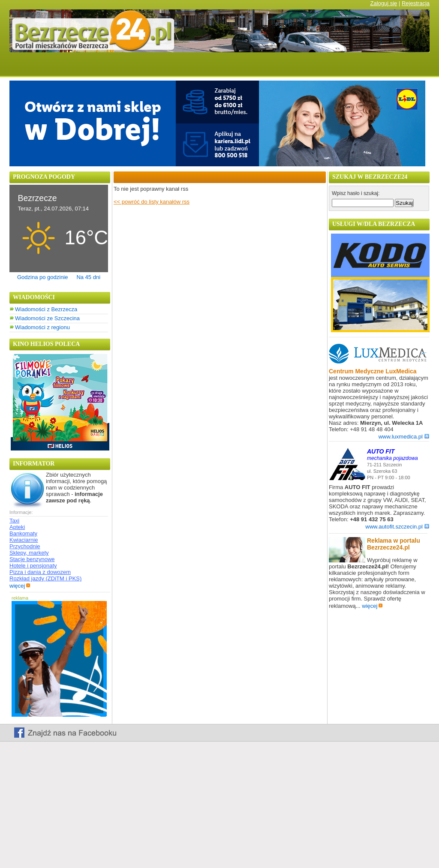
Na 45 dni (88, 277)
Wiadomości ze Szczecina (47, 318)
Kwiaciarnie (24, 540)
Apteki (17, 527)
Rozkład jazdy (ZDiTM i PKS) (45, 578)
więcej (20, 586)
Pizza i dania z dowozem (40, 572)
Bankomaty (23, 533)
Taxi (14, 521)
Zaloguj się (383, 3)
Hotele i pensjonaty (33, 566)
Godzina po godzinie (43, 277)
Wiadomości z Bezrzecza (46, 309)
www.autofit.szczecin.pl (397, 527)
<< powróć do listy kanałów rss (152, 202)
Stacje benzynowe (32, 559)
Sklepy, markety (29, 553)
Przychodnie (25, 546)
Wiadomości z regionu (42, 327)
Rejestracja (416, 3)
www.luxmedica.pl (404, 437)
